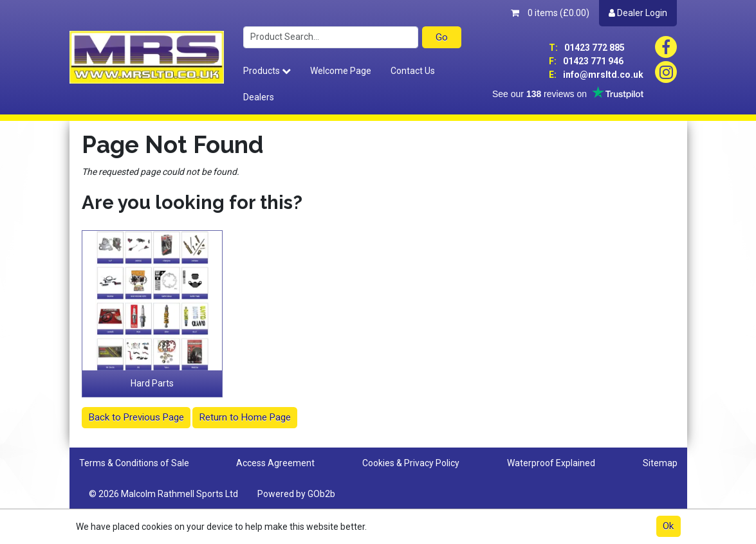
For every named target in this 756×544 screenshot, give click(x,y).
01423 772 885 (587, 48)
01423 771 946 (586, 61)
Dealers (259, 97)
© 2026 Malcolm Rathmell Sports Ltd (163, 494)
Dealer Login (638, 13)
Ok (668, 526)
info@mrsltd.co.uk (596, 75)
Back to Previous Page (136, 417)
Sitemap (660, 463)
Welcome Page (341, 71)
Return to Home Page (245, 417)
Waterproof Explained (551, 463)
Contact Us (413, 71)
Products (267, 71)
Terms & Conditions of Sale (134, 463)
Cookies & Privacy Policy (411, 463)
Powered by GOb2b (296, 494)
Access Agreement (275, 463)
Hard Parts (152, 383)
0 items (550, 13)
